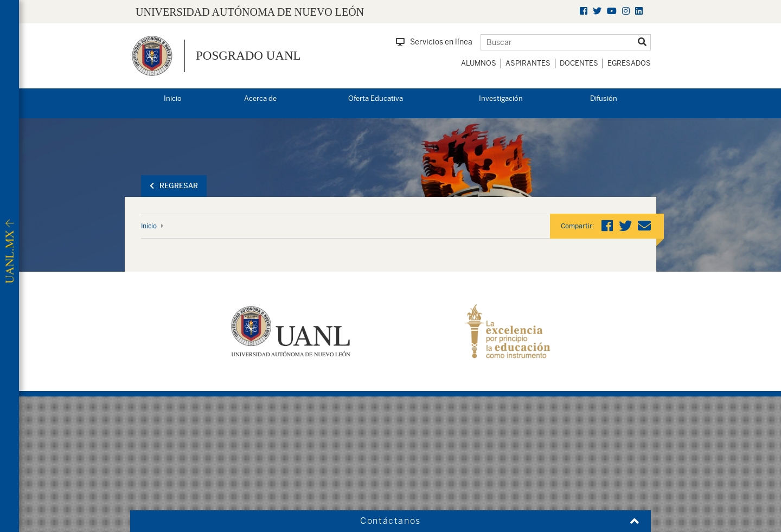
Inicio (173, 98)
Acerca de (260, 98)
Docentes (579, 63)
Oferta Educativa (376, 98)
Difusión (604, 98)
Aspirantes (528, 63)
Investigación (501, 98)
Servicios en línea (434, 42)
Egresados (629, 63)
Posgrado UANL (248, 56)
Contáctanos (390, 521)
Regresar (174, 186)
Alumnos (479, 63)
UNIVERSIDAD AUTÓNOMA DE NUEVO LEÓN (250, 12)
